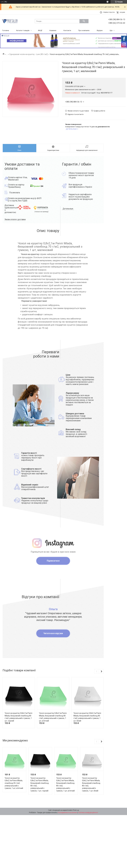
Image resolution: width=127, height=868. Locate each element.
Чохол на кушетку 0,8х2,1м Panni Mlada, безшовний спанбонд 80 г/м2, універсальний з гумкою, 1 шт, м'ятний (53, 717)
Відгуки (100, 30)
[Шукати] (84, 21)
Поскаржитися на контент (67, 813)
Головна (6, 30)
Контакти (67, 30)
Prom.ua (76, 810)
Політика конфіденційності (88, 813)
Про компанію (84, 30)
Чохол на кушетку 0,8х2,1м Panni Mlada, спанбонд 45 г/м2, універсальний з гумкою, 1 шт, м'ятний (14, 783)
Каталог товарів (23, 30)
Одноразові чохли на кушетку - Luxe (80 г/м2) (29, 54)
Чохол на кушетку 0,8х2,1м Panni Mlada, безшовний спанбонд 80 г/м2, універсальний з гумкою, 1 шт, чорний (18, 717)
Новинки (53, 30)
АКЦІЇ (40, 30)
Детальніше (68, 209)
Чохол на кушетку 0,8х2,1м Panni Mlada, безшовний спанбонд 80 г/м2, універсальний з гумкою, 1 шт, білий (87, 717)
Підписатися (53, 561)
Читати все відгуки (53, 633)
